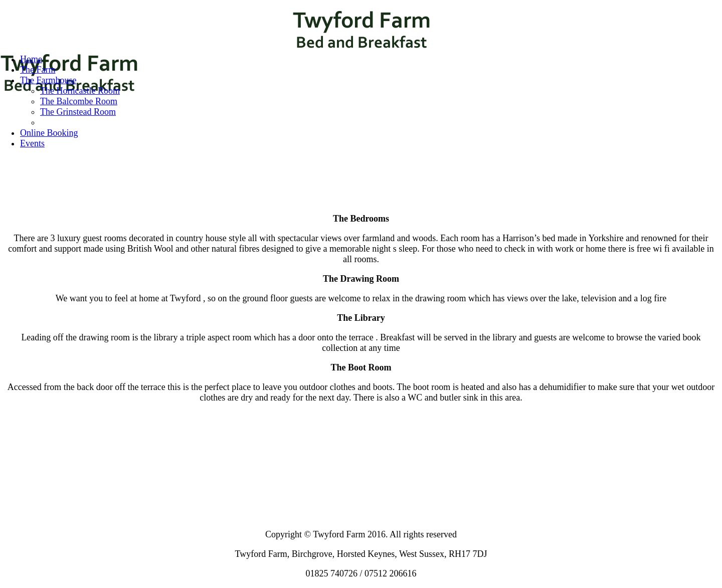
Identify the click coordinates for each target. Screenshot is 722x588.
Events (32, 143)
